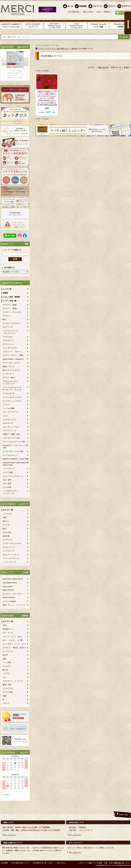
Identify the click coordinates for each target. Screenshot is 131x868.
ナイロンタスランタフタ (12, 397)
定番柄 (5, 293)
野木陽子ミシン (9, 629)
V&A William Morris (10, 583)
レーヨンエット (9, 374)
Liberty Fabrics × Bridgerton (13, 359)
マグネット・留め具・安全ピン (15, 648)
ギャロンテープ (9, 547)
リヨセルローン (9, 341)
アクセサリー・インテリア (13, 681)
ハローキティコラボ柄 (11, 438)
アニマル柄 (7, 487)
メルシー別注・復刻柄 (11, 297)
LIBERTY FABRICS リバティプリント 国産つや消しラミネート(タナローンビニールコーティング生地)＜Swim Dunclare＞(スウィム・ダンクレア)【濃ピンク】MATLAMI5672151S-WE (47, 98)
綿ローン (6, 521)
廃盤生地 (74, 49)
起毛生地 (6, 536)
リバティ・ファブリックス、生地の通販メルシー (54, 49)
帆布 (4, 319)
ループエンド (8, 651)
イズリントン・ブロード (12, 352)
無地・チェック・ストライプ (14, 605)
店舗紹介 (107, 12)
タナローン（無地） (10, 308)
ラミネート (7, 316)
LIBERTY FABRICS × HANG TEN (15, 459)
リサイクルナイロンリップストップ (10, 382)
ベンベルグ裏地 (9, 408)
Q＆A (98, 12)
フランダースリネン (10, 348)
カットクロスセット (10, 455)
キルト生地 (7, 532)
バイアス (6, 673)
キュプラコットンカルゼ (12, 401)
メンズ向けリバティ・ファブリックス (11, 492)
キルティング (8, 327)
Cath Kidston (7, 586)
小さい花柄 (7, 484)
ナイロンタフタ (9, 393)
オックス (6, 525)
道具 (4, 659)
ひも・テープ (8, 633)
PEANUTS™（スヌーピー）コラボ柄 (15, 447)
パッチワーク (8, 688)
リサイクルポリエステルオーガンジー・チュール (12, 389)
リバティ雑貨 (8, 472)
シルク (5, 416)
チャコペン (7, 666)
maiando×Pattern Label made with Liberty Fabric (16, 464)
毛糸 (4, 625)
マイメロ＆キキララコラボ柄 (14, 442)
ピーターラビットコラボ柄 (13, 451)
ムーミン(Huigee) (9, 601)
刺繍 (4, 696)
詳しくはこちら (10, 835)
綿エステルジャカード (11, 370)
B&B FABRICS (8, 590)
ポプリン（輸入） (9, 377)
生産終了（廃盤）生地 (11, 434)
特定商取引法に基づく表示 (43, 863)
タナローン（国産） (10, 305)
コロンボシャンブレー (11, 427)
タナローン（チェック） (12, 312)
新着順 (126, 67)
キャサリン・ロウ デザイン (13, 594)
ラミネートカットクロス (12, 543)
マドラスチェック (9, 431)
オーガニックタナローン (12, 323)
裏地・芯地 (7, 685)
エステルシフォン (9, 419)
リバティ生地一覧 (10, 301)
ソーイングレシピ (9, 562)
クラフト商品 (8, 692)
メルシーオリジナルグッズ (13, 476)
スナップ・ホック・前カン (13, 637)
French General (9, 597)
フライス (6, 405)
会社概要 (5, 863)
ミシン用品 (7, 662)
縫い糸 (5, 670)
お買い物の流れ (74, 12)
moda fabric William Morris (13, 579)
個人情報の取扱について (21, 863)
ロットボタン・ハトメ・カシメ (15, 644)
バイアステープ (9, 469)
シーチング (7, 514)
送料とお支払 (88, 12)
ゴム (4, 677)
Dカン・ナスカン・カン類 (13, 640)
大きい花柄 (7, 480)
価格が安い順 (103, 67)
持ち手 (5, 655)
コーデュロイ (8, 337)
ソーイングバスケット (11, 558)
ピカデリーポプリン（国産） (14, 355)
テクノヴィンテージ (10, 412)
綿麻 (4, 517)
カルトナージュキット (11, 555)
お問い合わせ (61, 863)
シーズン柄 (7, 289)
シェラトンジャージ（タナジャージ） (10, 332)
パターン (6, 703)
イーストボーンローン (11, 363)
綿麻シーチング (9, 366)
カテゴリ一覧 (8, 510)
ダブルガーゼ (8, 423)
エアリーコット (9, 344)
